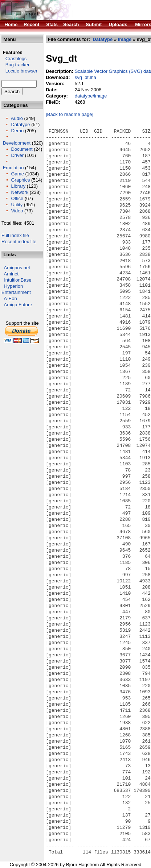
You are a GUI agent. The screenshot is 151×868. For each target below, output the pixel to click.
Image (125, 39)
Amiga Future (18, 305)
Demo (17, 131)
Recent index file (19, 242)
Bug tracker (15, 65)
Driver (17, 155)
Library (18, 186)
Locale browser (19, 71)
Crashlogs (14, 59)
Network (20, 192)
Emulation (13, 168)
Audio (17, 118)
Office (17, 198)
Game (17, 174)
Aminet (11, 274)
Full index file (15, 235)
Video (17, 211)
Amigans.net (17, 268)
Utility (17, 205)
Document (22, 149)
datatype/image (91, 96)
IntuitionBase (18, 280)
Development (17, 143)
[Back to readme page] (70, 114)
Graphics (20, 180)
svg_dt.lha (85, 77)
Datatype (20, 124)
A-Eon (11, 298)
